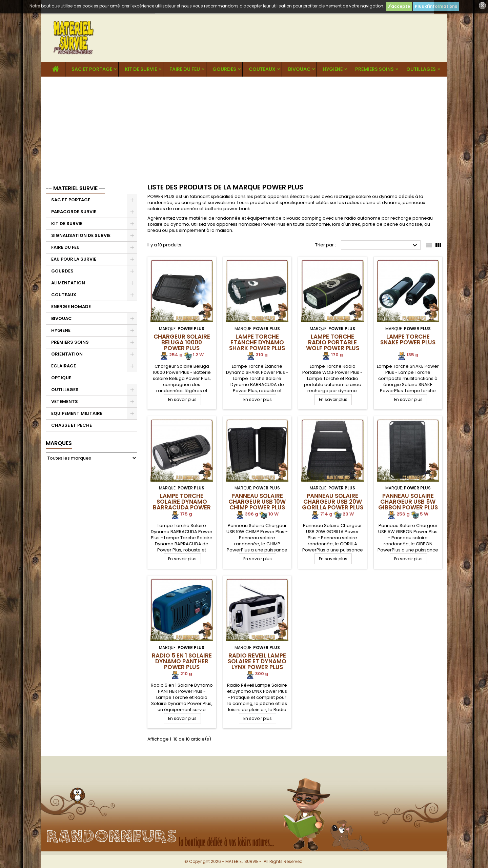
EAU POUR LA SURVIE (74, 259)
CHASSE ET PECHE (72, 425)
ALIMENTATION (68, 283)
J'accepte (399, 6)
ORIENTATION (67, 354)
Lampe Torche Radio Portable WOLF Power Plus (333, 342)
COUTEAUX (262, 69)
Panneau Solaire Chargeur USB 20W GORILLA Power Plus (333, 502)
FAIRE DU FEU (185, 69)
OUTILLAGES (421, 69)
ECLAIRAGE (64, 366)
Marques (59, 443)
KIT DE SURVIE (141, 69)
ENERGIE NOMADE (71, 307)
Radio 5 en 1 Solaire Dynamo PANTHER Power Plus (182, 661)
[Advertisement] (244, 127)
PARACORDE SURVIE (74, 212)
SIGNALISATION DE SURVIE (81, 235)
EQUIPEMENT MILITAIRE (77, 413)
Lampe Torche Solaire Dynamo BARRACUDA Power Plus (182, 504)
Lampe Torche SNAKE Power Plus (408, 339)
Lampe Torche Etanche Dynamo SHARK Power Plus (257, 342)
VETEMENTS (65, 401)
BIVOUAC (299, 69)
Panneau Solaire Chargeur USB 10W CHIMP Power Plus (257, 502)
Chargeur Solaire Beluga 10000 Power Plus (182, 342)
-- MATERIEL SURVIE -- (75, 188)
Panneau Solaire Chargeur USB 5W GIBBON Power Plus (408, 502)
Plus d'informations (436, 6)
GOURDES (224, 69)
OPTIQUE (61, 378)
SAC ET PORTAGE (92, 69)
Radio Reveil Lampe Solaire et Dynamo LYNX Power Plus (257, 661)
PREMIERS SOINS (374, 69)
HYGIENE (333, 69)
